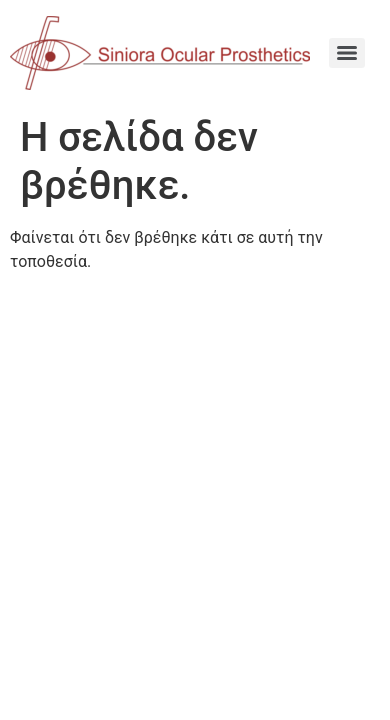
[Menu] (347, 53)
